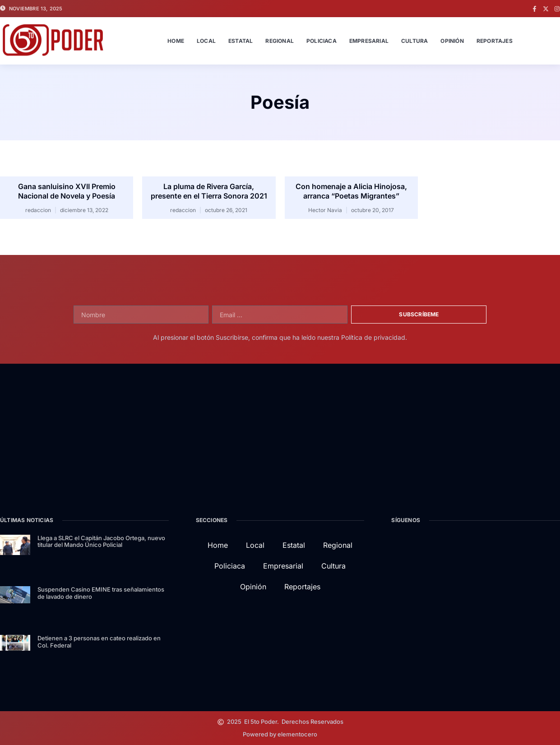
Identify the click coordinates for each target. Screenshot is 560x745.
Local (206, 41)
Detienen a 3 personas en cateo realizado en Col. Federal (99, 642)
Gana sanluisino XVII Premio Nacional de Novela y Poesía (67, 191)
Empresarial (369, 41)
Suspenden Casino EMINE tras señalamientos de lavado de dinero (101, 593)
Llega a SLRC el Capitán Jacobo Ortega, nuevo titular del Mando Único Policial (101, 541)
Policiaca (322, 41)
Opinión (452, 41)
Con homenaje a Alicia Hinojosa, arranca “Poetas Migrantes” (351, 191)
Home (176, 41)
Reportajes (495, 41)
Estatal (241, 41)
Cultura (414, 41)
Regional (280, 41)
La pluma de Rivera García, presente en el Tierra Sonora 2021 (209, 191)
